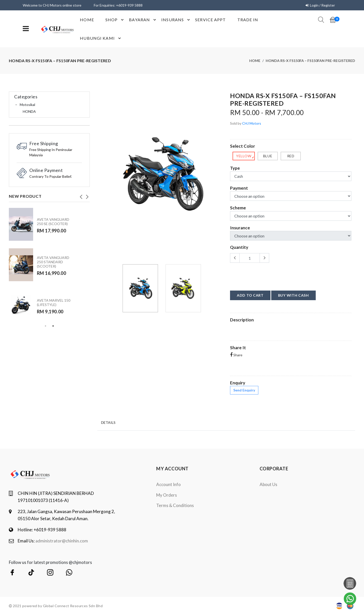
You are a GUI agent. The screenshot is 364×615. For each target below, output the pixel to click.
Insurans (176, 20)
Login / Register (322, 5)
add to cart (250, 295)
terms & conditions (175, 505)
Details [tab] (108, 422)
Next (87, 195)
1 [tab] (45, 326)
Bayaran (143, 20)
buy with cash (293, 295)
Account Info (168, 484)
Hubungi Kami (101, 38)
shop (115, 20)
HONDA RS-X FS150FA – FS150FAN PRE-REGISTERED (310, 61)
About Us (268, 484)
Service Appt (210, 20)
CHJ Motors (252, 123)
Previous (81, 195)
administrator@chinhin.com (62, 541)
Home (87, 20)
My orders (167, 495)
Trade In (248, 20)
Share (236, 355)
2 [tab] (53, 326)
